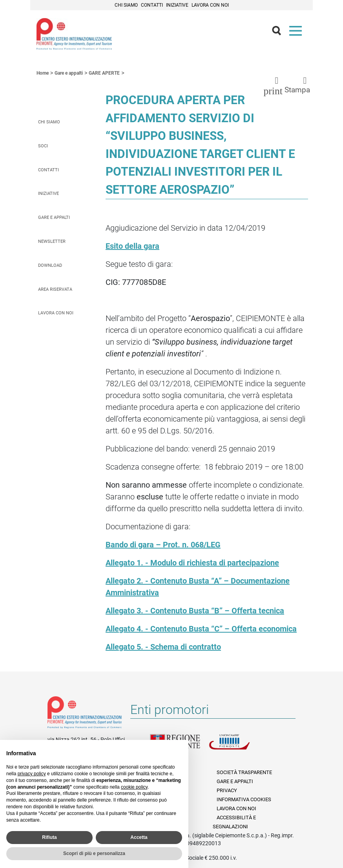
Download (50, 265)
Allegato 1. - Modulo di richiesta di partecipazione (192, 563)
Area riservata (55, 289)
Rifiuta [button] (49, 837)
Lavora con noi (210, 5)
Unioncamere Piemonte (238, 747)
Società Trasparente (244, 772)
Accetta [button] (139, 837)
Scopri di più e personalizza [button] (94, 853)
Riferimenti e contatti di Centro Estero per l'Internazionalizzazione (85, 714)
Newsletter (52, 241)
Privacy (227, 790)
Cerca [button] (280, 33)
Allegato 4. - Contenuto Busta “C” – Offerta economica (201, 629)
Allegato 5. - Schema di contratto (163, 647)
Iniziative (177, 5)
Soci (43, 146)
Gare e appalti (54, 217)
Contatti (152, 5)
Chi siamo (126, 5)
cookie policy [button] (134, 787)
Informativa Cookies (244, 799)
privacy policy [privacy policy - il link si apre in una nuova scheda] (32, 774)
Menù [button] (297, 33)
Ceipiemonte (74, 34)
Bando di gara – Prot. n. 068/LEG (163, 545)
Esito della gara (132, 246)
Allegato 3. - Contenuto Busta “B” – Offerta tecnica (195, 611)
